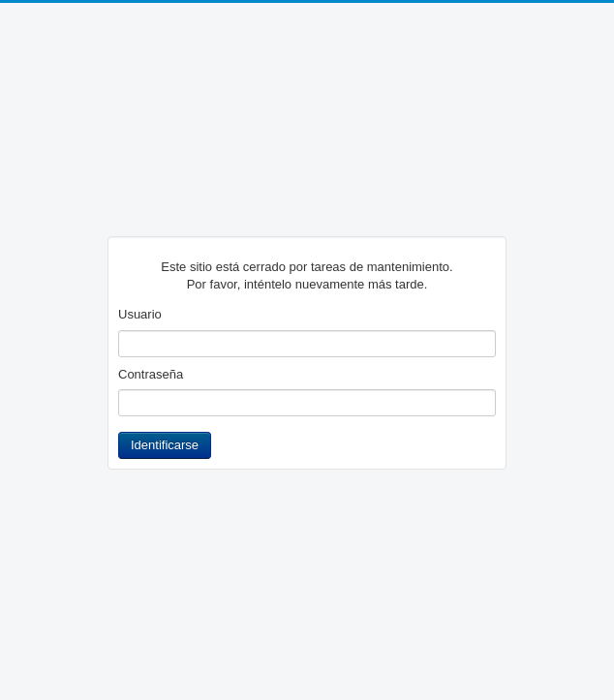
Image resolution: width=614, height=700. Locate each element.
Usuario (140, 314)
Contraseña (151, 374)
